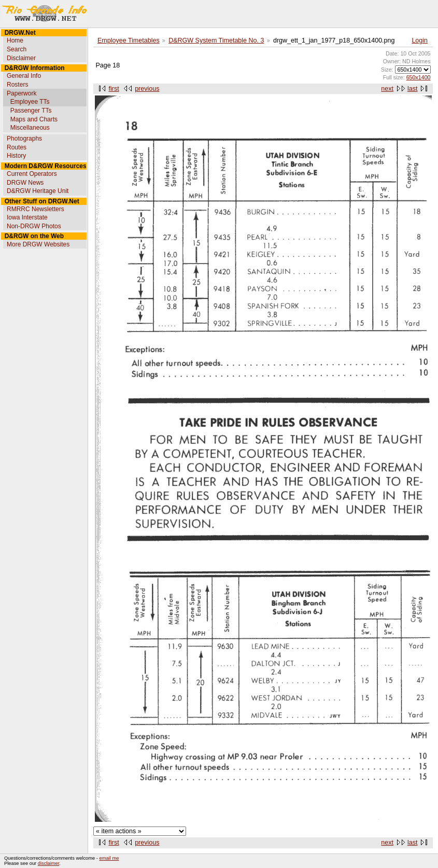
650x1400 (419, 77)
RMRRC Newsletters (36, 209)
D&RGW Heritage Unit (38, 191)
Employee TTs (30, 102)
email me (109, 858)
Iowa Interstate (27, 217)
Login (420, 40)
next (387, 89)
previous (147, 89)
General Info (24, 76)
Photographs (24, 139)
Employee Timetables (129, 40)
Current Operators (32, 174)
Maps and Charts (34, 119)
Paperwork (22, 93)
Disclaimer (21, 58)
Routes (17, 147)
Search (17, 49)
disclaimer (48, 863)
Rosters (17, 85)
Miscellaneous (30, 128)
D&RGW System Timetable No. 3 (216, 40)
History (16, 156)
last (412, 89)
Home (15, 40)
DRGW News (25, 183)
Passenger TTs (31, 111)
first (114, 89)
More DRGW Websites (38, 244)
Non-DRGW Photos (34, 226)
